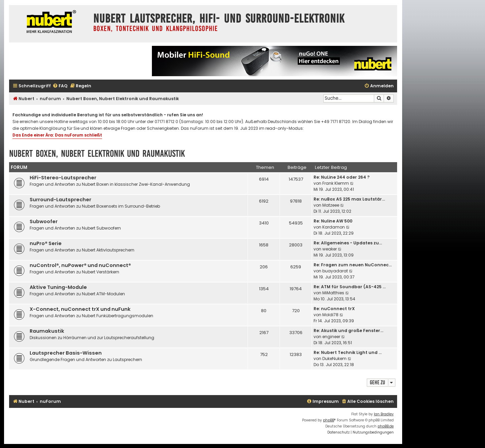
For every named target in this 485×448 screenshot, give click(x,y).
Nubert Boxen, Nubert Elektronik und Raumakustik (97, 154)
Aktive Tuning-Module (58, 287)
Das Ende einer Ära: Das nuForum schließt (57, 135)
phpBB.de (386, 426)
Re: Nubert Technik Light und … (348, 352)
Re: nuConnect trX (334, 309)
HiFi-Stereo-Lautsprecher (63, 178)
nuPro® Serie (46, 243)
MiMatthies (333, 293)
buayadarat (335, 271)
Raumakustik (47, 331)
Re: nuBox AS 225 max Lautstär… (349, 199)
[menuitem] (60, 86)
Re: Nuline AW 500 (333, 221)
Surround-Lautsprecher (60, 200)
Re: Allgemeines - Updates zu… (348, 243)
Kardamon (334, 227)
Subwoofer (44, 221)
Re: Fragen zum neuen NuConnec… (353, 265)
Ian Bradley (384, 414)
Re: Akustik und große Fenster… (348, 331)
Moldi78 (330, 315)
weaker (330, 249)
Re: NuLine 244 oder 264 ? (342, 177)
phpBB (329, 420)
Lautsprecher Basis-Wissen (66, 353)
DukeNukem (334, 359)
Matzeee (331, 205)
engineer (331, 337)
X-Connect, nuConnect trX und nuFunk (80, 309)
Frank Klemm (336, 183)
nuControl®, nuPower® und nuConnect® (80, 265)
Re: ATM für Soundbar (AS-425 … (350, 287)
